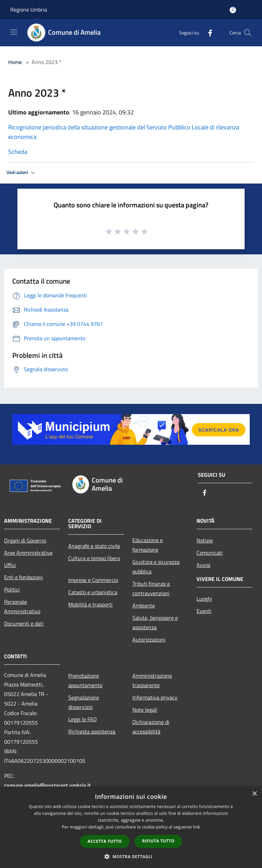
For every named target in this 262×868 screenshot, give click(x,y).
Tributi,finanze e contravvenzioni (151, 588)
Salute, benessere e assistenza (155, 622)
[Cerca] (248, 33)
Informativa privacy (155, 697)
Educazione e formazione (148, 545)
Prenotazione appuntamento (85, 680)
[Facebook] (207, 33)
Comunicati (210, 553)
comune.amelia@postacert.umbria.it (47, 785)
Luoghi (204, 599)
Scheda (18, 152)
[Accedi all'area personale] (233, 10)
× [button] (254, 794)
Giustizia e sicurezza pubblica (156, 567)
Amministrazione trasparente (152, 680)
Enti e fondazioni (24, 577)
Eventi (204, 611)
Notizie (205, 540)
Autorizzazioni (149, 640)
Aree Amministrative (28, 553)
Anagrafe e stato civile (94, 546)
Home (15, 62)
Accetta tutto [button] (105, 841)
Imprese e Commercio (93, 580)
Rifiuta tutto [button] (158, 841)
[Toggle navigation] (14, 32)
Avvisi (203, 565)
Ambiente (144, 605)
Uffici (10, 565)
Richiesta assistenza (92, 731)
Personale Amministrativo (22, 606)
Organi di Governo (25, 540)
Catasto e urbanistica (93, 592)
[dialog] (131, 827)
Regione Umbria (29, 10)
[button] (131, 856)
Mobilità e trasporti (90, 604)
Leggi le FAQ (83, 719)
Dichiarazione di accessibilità (151, 727)
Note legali (145, 710)
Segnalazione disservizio (84, 702)
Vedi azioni (22, 173)
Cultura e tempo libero (94, 558)
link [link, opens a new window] (197, 827)
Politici (12, 589)
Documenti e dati (24, 624)
